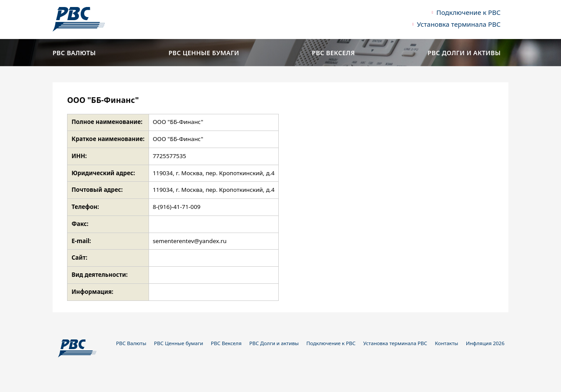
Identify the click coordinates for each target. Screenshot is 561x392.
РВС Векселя (334, 53)
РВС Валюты (74, 53)
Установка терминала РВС (459, 24)
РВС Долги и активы (464, 53)
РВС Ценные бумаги (204, 53)
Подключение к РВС (469, 12)
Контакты (446, 343)
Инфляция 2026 (485, 343)
